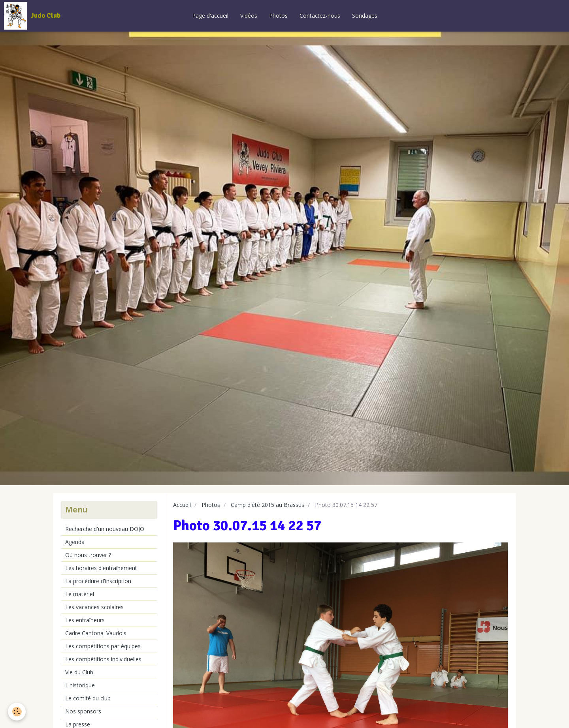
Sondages (365, 16)
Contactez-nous (320, 16)
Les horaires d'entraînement (101, 568)
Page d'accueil (210, 16)
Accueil (182, 505)
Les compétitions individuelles (103, 659)
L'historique (80, 685)
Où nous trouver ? (88, 555)
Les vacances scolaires (94, 607)
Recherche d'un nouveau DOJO (105, 529)
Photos (278, 16)
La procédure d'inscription (98, 581)
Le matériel (80, 594)
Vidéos (249, 16)
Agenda (75, 542)
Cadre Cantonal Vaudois (96, 633)
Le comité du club (88, 698)
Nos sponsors (83, 711)
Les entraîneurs (85, 620)
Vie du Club (79, 672)
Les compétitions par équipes (103, 646)
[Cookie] (17, 712)
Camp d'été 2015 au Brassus (268, 505)
